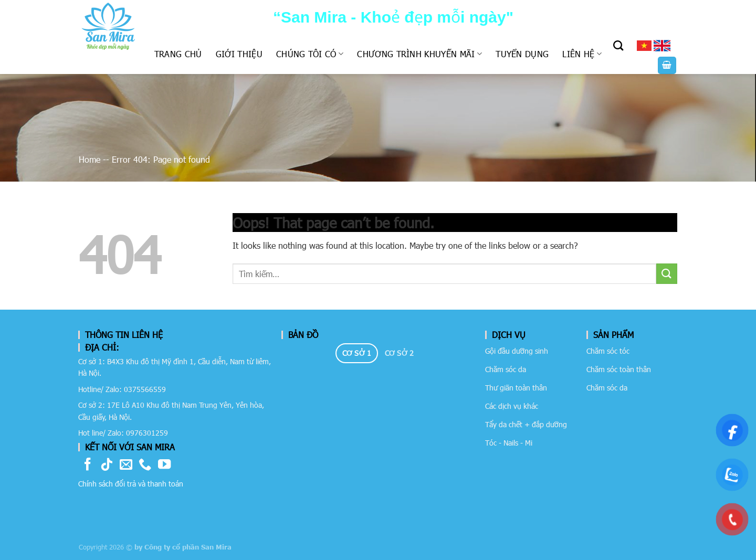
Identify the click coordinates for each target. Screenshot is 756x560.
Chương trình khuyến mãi (419, 54)
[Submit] (667, 274)
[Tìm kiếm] (618, 45)
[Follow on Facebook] (88, 465)
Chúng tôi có (310, 54)
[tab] (357, 353)
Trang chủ (178, 54)
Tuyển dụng (522, 54)
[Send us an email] (126, 465)
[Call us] (145, 465)
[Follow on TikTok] (107, 465)
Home (90, 159)
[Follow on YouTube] (164, 465)
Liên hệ (582, 54)
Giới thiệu (239, 54)
